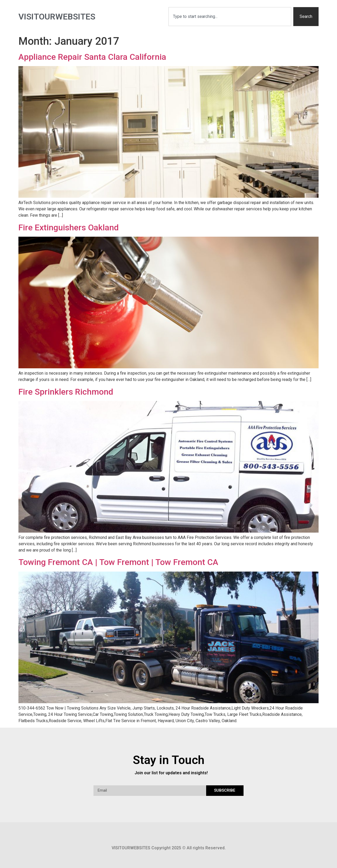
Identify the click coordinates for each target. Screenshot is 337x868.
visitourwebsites (57, 17)
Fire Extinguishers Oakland (69, 227)
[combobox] (230, 17)
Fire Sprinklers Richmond (66, 392)
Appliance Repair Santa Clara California (92, 57)
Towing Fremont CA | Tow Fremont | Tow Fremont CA (118, 562)
